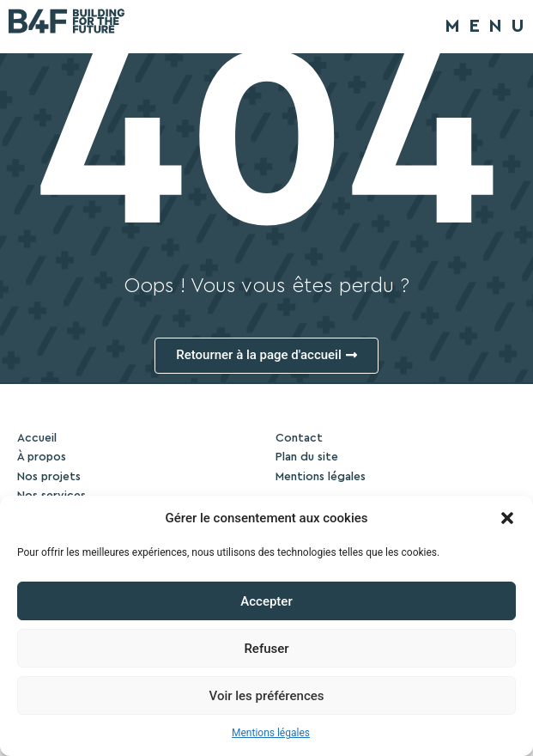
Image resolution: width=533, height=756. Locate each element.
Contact (299, 438)
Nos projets (49, 477)
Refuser (266, 649)
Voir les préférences (267, 696)
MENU (489, 26)
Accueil (37, 438)
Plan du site (307, 457)
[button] (507, 518)
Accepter (266, 601)
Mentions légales (271, 733)
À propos (42, 457)
